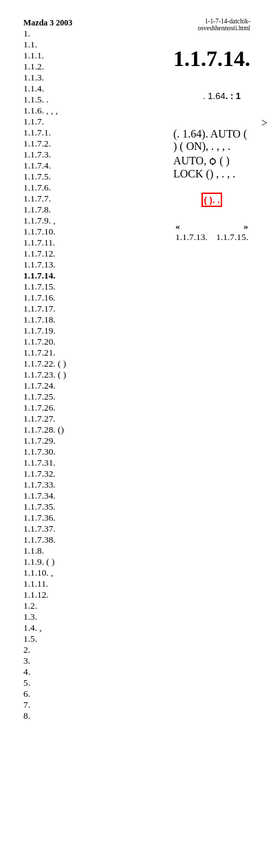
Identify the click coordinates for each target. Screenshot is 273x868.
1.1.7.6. (37, 187)
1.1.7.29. (40, 441)
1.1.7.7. (37, 198)
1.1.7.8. (37, 209)
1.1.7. (34, 121)
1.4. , (33, 628)
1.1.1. (34, 55)
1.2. (30, 606)
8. (27, 716)
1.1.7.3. (37, 154)
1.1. (30, 44)
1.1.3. (34, 77)
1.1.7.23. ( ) (45, 375)
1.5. (30, 639)
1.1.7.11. (39, 242)
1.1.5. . (36, 99)
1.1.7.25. (40, 397)
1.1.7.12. (40, 253)
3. (27, 661)
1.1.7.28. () (44, 430)
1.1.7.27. (40, 419)
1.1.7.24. (40, 386)
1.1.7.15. (40, 286)
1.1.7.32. (40, 474)
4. (27, 672)
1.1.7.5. (37, 176)
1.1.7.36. (40, 518)
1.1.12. (36, 595)
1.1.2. (34, 66)
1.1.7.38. (40, 540)
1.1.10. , (38, 573)
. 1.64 (214, 96)
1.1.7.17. (40, 308)
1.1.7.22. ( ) (45, 364)
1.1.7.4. (37, 165)
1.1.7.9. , (40, 220)
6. (27, 694)
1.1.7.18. (40, 319)
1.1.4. (34, 88)
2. (27, 650)
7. (27, 705)
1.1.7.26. (40, 408)
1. (27, 33)
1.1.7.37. (40, 529)
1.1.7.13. (40, 264)
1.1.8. (34, 551)
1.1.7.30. (40, 452)
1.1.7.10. (40, 231)
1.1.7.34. (40, 496)
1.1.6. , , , (41, 110)
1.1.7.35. (40, 507)
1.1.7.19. (40, 330)
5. (27, 683)
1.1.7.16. (40, 297)
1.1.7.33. (40, 485)
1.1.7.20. (40, 341)
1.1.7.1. (37, 132)
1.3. (30, 617)
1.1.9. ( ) (39, 562)
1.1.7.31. (40, 463)
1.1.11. (36, 584)
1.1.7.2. (37, 143)
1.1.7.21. (40, 352)
